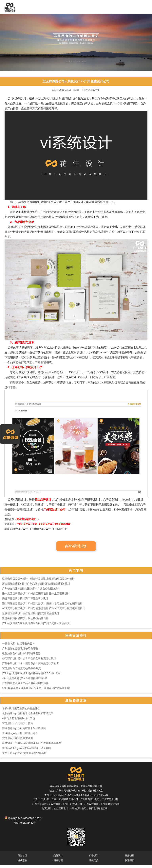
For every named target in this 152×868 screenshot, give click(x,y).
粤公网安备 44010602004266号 (23, 821)
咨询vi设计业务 (76, 549)
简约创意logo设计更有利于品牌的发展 (24, 731)
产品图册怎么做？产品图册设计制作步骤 (25, 686)
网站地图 (58, 863)
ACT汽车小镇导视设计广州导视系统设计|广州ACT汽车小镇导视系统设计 (44, 611)
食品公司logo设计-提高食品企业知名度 (24, 756)
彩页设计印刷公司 (98, 811)
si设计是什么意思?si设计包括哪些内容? (25, 681)
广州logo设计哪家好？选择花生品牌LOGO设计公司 (31, 676)
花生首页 (22, 858)
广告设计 (94, 858)
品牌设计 (58, 858)
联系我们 (130, 863)
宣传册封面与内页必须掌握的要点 (21, 671)
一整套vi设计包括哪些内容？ (19, 646)
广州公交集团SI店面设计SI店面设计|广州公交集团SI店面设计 (37, 626)
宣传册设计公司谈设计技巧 (18, 726)
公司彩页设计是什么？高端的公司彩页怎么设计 (29, 661)
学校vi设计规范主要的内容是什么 (21, 711)
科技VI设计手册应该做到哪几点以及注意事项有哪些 (32, 746)
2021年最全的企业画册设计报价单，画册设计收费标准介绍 (36, 691)
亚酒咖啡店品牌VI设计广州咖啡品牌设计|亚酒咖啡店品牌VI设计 (38, 582)
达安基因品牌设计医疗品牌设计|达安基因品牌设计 (31, 616)
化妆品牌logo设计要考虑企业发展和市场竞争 (28, 716)
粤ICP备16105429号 (25, 826)
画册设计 (130, 858)
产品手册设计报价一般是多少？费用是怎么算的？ (30, 666)
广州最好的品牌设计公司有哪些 (20, 651)
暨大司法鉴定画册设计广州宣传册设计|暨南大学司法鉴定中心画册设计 (42, 606)
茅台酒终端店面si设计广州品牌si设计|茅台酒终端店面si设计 (36, 587)
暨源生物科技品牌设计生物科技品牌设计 (25, 621)
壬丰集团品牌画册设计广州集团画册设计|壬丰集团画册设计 (36, 596)
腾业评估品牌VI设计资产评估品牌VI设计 (25, 601)
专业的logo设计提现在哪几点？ (20, 736)
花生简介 (94, 863)
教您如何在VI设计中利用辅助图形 (21, 656)
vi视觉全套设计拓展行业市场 (19, 721)
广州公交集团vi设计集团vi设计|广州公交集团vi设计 (31, 592)
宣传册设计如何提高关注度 (18, 741)
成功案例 (22, 863)
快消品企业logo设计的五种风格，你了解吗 (27, 751)
